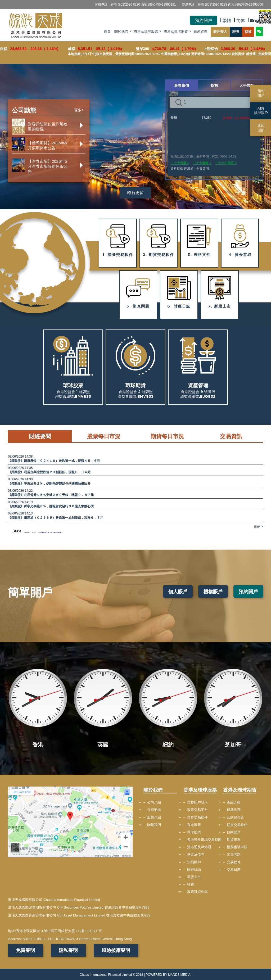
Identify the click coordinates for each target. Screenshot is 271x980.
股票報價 (182, 85)
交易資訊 (231, 436)
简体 (241, 20)
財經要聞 (40, 436)
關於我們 (121, 31)
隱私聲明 (68, 950)
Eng (255, 20)
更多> (79, 110)
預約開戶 (204, 20)
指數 (214, 85)
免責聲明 (25, 950)
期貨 (248, 32)
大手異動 (247, 85)
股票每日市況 (104, 436)
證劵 (236, 32)
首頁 (107, 31)
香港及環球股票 (146, 31)
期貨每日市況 (167, 436)
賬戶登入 (220, 32)
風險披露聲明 (116, 950)
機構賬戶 (213, 591)
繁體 (227, 20)
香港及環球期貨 (176, 31)
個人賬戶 (178, 591)
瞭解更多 (135, 193)
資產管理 (201, 31)
